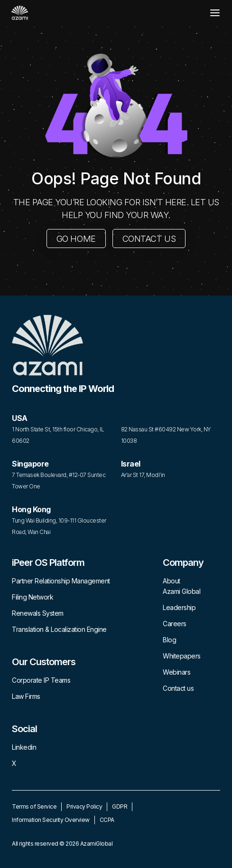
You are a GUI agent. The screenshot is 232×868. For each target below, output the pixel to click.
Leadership (179, 607)
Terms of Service (34, 806)
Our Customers (44, 662)
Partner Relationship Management (61, 581)
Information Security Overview (51, 820)
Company (183, 563)
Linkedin (24, 747)
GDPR (120, 806)
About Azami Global (181, 586)
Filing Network (32, 597)
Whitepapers (182, 656)
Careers (175, 624)
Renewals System (38, 613)
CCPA (107, 820)
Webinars (176, 672)
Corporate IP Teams (41, 680)
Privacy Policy (84, 806)
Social (24, 729)
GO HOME (76, 239)
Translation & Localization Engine (59, 629)
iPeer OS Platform (48, 563)
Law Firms (26, 696)
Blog (169, 640)
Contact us (178, 688)
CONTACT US (149, 239)
